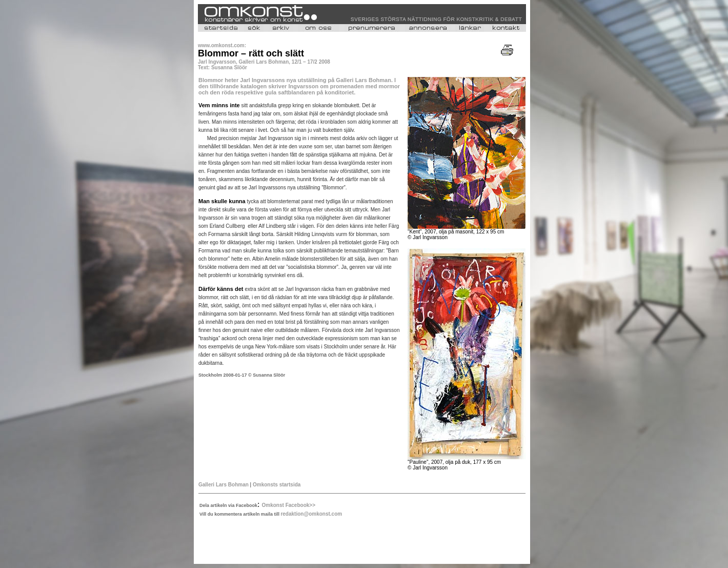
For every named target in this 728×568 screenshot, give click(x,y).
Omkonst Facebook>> (289, 505)
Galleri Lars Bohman (224, 485)
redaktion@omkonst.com (311, 514)
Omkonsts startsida (277, 485)
